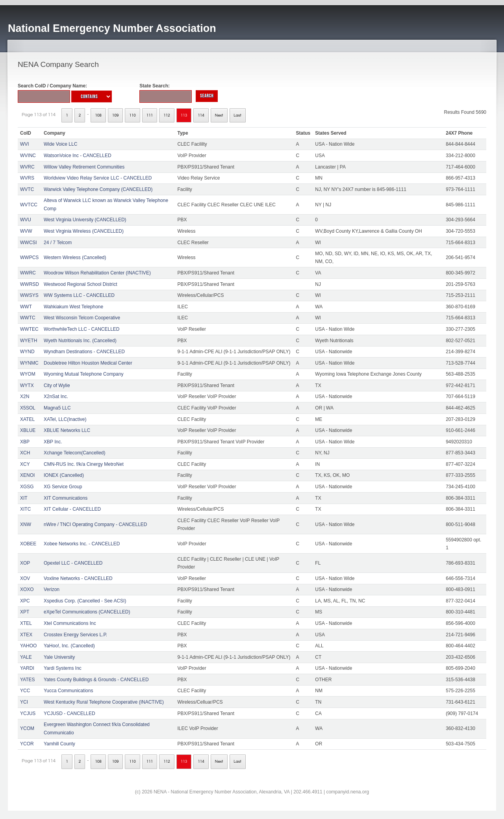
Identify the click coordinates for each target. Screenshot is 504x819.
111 (150, 115)
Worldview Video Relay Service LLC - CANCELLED (98, 178)
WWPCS (29, 258)
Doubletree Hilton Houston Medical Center (88, 363)
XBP (25, 442)
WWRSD (30, 284)
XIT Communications (66, 498)
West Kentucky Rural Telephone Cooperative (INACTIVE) (104, 702)
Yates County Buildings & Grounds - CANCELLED (96, 680)
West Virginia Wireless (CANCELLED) (84, 231)
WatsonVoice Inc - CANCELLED (78, 156)
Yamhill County (59, 744)
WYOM (28, 374)
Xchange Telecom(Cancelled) (75, 453)
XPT (25, 612)
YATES (28, 680)
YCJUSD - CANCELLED (69, 713)
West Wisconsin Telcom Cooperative (82, 318)
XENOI (27, 475)
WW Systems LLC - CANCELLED (79, 295)
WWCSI (29, 243)
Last (238, 115)
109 (116, 115)
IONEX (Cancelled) (64, 475)
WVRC (27, 167)
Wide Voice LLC (60, 144)
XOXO (27, 589)
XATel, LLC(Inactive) (65, 419)
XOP (25, 563)
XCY (25, 464)
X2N (25, 397)
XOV (25, 578)
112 (167, 115)
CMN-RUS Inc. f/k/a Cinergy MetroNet (84, 464)
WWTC (28, 318)
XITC (25, 509)
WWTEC (29, 329)
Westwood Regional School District (81, 284)
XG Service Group (63, 487)
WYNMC (29, 363)
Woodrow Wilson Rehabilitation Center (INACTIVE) (97, 273)
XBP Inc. (53, 442)
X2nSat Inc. (56, 397)
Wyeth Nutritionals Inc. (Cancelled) (80, 341)
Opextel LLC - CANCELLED (73, 563)
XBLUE (28, 430)
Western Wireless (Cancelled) (75, 258)
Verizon (52, 589)
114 (201, 115)
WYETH (29, 341)
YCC (25, 691)
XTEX (26, 635)
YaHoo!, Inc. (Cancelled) (69, 646)
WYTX (27, 385)
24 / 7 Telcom (58, 243)
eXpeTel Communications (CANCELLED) (87, 612)
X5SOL (28, 408)
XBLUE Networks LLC (67, 430)
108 (98, 115)
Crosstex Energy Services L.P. (75, 635)
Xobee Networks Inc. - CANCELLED (82, 544)
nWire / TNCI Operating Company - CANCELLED (95, 524)
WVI (25, 144)
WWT (26, 307)
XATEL (27, 419)
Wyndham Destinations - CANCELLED (84, 352)
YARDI (27, 668)
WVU (26, 220)
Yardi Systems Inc (63, 668)
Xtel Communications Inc (70, 623)
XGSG (27, 487)
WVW (26, 231)
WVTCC (29, 205)
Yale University (59, 657)
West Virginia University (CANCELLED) (85, 220)
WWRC (28, 273)
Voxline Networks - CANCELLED (78, 578)
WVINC (28, 156)
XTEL (26, 623)
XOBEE (28, 544)
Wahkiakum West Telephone (73, 307)
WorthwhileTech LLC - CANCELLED (82, 329)
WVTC (27, 189)
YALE (26, 657)
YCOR (27, 744)
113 (184, 115)
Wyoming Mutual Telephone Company (83, 374)
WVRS (27, 178)
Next (219, 115)
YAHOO (28, 646)
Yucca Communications (68, 691)
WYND (27, 352)
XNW (26, 524)
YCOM (27, 728)
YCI (24, 702)
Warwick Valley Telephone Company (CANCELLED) (98, 189)
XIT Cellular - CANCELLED (72, 509)
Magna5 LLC (57, 408)
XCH (25, 453)
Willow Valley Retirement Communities (84, 167)
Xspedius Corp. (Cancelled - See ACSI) (85, 601)
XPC (25, 601)
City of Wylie (57, 385)
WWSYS (29, 295)
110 (132, 115)
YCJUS (28, 713)
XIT (24, 498)
